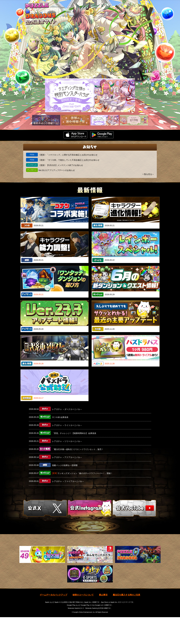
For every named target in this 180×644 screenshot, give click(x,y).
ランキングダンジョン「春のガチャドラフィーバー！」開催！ (85, 473)
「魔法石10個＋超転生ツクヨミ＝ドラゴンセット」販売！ (78, 449)
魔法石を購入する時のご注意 (126, 621)
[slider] (90, 95)
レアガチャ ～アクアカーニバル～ (67, 457)
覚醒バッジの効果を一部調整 (65, 465)
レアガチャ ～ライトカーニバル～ (67, 425)
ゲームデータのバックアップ (54, 621)
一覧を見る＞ (148, 174)
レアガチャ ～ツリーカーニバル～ (67, 441)
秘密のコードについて (83, 621)
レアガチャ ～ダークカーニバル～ (67, 409)
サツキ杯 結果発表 (60, 417)
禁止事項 (103, 621)
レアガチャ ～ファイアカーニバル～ (68, 481)
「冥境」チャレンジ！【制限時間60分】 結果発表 (74, 433)
